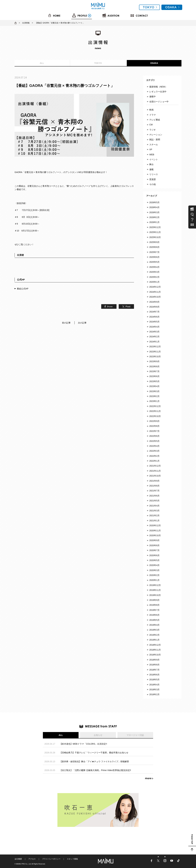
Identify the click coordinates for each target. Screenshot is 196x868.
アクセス (32, 859)
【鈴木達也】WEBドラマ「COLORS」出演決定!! (83, 744)
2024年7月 (154, 312)
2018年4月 (154, 685)
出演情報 (26, 23)
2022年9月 (154, 421)
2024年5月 (154, 322)
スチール (154, 145)
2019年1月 (154, 640)
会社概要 (18, 859)
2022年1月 (154, 461)
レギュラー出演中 (158, 92)
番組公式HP (23, 289)
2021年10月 (155, 476)
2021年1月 (154, 521)
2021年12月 (155, 466)
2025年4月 (154, 267)
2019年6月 (154, 615)
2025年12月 (155, 227)
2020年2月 (154, 575)
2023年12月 (155, 347)
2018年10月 (155, 655)
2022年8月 (154, 426)
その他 (153, 184)
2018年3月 (154, 690)
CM (151, 125)
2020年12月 (155, 525)
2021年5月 (154, 501)
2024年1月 (154, 342)
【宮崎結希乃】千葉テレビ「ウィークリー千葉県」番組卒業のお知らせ (94, 753)
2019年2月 (154, 635)
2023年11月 (155, 352)
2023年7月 (154, 371)
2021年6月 (154, 496)
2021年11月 (155, 471)
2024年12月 (155, 287)
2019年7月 (154, 610)
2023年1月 (154, 401)
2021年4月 (154, 506)
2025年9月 (154, 242)
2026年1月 (154, 222)
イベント (154, 159)
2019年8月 (154, 605)
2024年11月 (155, 292)
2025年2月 (154, 277)
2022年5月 (154, 441)
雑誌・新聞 (155, 139)
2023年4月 (154, 386)
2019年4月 (154, 625)
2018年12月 (155, 645)
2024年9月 (154, 302)
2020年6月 (154, 555)
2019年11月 (155, 590)
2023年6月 (154, 376)
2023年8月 (154, 366)
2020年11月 (155, 531)
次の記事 (82, 323)
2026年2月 (154, 217)
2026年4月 (154, 207)
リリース (154, 174)
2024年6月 (154, 317)
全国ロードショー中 (159, 102)
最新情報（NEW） (158, 87)
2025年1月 (154, 282)
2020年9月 (154, 540)
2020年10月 (155, 535)
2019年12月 (155, 585)
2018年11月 (155, 650)
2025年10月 (155, 237)
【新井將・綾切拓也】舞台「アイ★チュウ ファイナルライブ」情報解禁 (94, 761)
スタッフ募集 (72, 859)
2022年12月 (155, 406)
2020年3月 (154, 570)
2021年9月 (154, 481)
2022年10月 (155, 416)
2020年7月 (154, 550)
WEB (152, 155)
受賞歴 (153, 179)
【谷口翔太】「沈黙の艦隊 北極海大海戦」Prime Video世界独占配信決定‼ (95, 770)
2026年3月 (154, 212)
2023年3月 (154, 391)
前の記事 (66, 323)
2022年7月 (154, 431)
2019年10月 (155, 595)
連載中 (153, 97)
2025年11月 (155, 232)
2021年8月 (154, 486)
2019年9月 (154, 600)
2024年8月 (154, 307)
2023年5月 (154, 381)
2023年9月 (154, 361)
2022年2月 (154, 456)
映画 (151, 110)
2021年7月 (154, 491)
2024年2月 (154, 337)
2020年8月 (154, 545)
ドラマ (153, 115)
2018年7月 (154, 670)
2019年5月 (154, 620)
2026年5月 (154, 202)
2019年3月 (154, 630)
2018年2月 (154, 694)
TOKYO (98, 63)
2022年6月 (154, 436)
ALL (42, 63)
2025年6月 (154, 257)
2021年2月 (154, 515)
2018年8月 (154, 665)
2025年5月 (154, 262)
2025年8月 (154, 247)
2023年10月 (155, 356)
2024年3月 (154, 332)
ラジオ (153, 130)
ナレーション (156, 135)
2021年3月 (154, 511)
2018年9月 (154, 660)
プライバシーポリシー (51, 859)
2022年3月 (154, 451)
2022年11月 (155, 411)
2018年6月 (154, 675)
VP (151, 149)
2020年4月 (154, 565)
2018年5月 (154, 680)
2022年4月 (154, 446)
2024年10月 (155, 297)
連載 (151, 169)
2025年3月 (154, 272)
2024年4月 (154, 327)
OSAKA (154, 63)
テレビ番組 (155, 120)
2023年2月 (154, 396)
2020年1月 (154, 580)
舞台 (151, 164)
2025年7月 (154, 252)
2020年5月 (154, 560)
